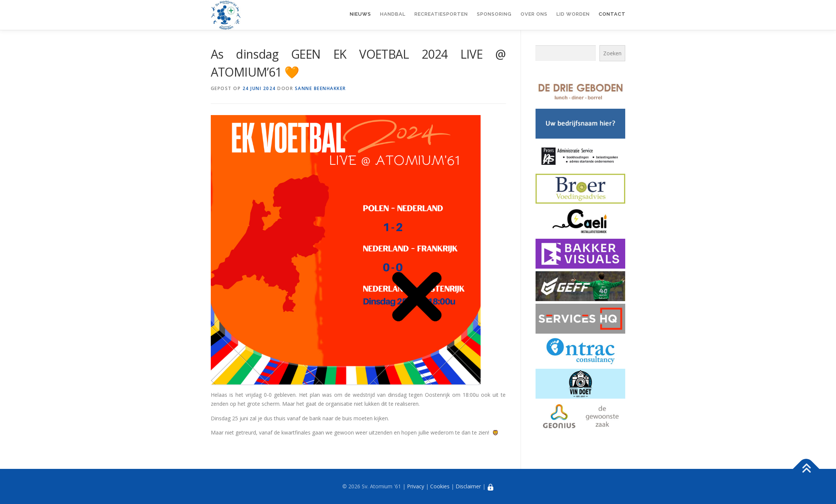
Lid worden (573, 14)
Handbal (393, 14)
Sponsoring (494, 14)
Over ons (534, 14)
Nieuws (360, 14)
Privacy (416, 486)
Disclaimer (468, 486)
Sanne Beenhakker (320, 88)
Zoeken (612, 53)
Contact (612, 14)
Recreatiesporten (441, 14)
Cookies (440, 486)
